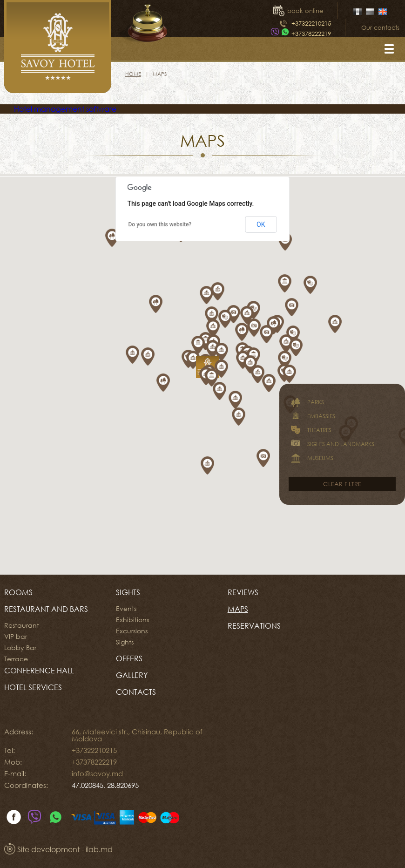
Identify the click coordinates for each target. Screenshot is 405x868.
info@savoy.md (97, 773)
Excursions (132, 631)
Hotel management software (65, 109)
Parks (306, 402)
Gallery (132, 675)
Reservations (254, 626)
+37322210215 (311, 23)
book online (305, 11)
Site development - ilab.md (58, 849)
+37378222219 (311, 34)
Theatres (310, 430)
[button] (203, 347)
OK (261, 224)
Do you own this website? (160, 224)
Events (126, 609)
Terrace (16, 659)
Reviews (243, 592)
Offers (129, 658)
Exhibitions (132, 620)
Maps (238, 609)
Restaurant (22, 625)
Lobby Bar (20, 648)
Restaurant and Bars (46, 609)
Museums (311, 458)
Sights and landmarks (331, 444)
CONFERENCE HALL (39, 671)
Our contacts (380, 27)
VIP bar (16, 637)
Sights (128, 592)
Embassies (312, 416)
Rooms (18, 592)
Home (133, 74)
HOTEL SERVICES (33, 687)
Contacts (136, 692)
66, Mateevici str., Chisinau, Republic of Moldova (137, 735)
